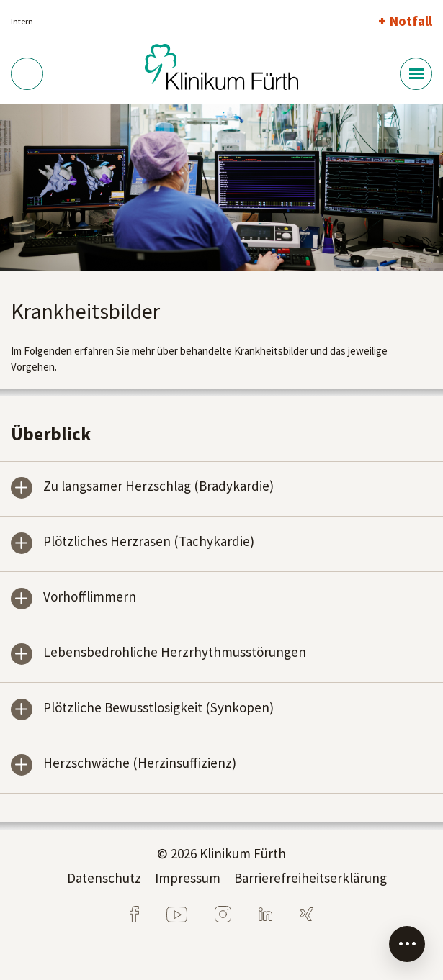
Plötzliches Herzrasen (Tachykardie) (149, 542)
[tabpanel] (221, 188)
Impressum (188, 878)
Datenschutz (104, 878)
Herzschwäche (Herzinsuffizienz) (140, 764)
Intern (22, 21)
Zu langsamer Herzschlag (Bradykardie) (158, 487)
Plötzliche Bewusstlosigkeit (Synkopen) (158, 708)
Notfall (411, 21)
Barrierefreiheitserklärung (310, 878)
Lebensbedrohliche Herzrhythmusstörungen (175, 653)
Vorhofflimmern (90, 598)
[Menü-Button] (416, 74)
